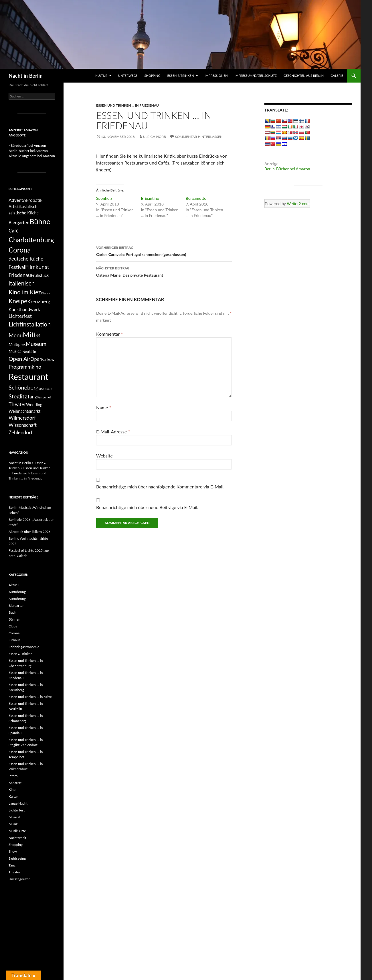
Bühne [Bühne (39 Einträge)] (40, 221)
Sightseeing (17, 858)
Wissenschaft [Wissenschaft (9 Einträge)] (23, 425)
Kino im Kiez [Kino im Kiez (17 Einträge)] (25, 292)
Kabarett (15, 783)
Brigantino (150, 198)
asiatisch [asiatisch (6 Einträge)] (29, 207)
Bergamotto (196, 198)
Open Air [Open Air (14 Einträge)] (19, 359)
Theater (14, 872)
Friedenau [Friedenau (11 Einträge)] (20, 275)
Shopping (153, 76)
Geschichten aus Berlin (304, 76)
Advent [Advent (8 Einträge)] (16, 200)
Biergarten (16, 606)
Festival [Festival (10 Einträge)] (17, 267)
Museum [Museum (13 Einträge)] (36, 344)
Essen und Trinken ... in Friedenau (127, 105)
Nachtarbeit (17, 838)
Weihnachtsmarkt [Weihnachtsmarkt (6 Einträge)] (24, 411)
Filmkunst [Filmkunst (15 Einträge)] (37, 267)
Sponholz (104, 198)
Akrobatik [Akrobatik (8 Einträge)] (33, 200)
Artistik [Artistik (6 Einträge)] (15, 207)
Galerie (337, 76)
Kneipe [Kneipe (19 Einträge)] (18, 301)
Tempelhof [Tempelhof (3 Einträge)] (44, 397)
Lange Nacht (18, 803)
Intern (13, 776)
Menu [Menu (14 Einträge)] (16, 335)
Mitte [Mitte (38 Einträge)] (32, 335)
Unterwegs (128, 76)
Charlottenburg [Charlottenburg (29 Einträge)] (31, 239)
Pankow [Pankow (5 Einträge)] (48, 359)
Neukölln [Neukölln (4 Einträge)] (29, 352)
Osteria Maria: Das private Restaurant (164, 271)
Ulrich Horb (155, 137)
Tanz (12, 865)
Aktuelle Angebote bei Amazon (32, 156)
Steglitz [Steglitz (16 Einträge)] (18, 396)
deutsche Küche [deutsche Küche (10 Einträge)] (26, 259)
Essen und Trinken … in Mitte (30, 697)
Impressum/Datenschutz (256, 76)
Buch (12, 612)
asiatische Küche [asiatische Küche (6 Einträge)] (24, 213)
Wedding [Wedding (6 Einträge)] (34, 405)
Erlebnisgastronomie (24, 647)
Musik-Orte (17, 831)
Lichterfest (17, 810)
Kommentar (109, 334)
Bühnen (14, 619)
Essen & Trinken (180, 76)
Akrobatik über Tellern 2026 (30, 532)
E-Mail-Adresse (113, 432)
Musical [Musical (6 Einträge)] (15, 351)
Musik (13, 824)
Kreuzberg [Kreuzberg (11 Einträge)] (39, 301)
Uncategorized (19, 879)
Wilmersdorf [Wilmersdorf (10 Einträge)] (22, 418)
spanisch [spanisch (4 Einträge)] (45, 388)
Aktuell (14, 585)
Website (104, 456)
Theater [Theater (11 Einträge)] (17, 404)
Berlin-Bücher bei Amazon (287, 169)
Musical (14, 817)
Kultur (101, 76)
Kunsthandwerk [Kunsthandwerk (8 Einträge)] (24, 309)
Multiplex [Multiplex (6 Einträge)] (17, 344)
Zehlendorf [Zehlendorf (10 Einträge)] (20, 432)
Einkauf (14, 640)
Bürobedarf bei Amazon (28, 145)
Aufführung (17, 592)
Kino (12, 790)
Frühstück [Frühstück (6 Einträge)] (40, 275)
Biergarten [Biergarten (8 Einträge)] (19, 222)
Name (104, 407)
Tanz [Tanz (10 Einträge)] (32, 397)
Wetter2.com (298, 204)
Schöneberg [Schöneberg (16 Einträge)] (24, 387)
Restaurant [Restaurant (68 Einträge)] (28, 376)
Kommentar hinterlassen (199, 137)
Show (13, 851)
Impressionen (216, 76)
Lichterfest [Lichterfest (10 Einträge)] (20, 316)
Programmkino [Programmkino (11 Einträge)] (25, 367)
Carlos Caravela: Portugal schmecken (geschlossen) (164, 251)
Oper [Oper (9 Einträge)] (36, 359)
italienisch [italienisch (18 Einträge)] (22, 283)
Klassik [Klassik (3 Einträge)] (45, 293)
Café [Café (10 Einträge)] (14, 231)
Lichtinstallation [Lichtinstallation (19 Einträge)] (30, 324)
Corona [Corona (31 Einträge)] (20, 250)
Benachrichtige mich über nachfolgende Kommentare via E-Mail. (160, 487)
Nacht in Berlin (26, 76)
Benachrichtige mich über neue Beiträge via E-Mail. (147, 507)
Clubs (13, 626)
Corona (14, 633)
